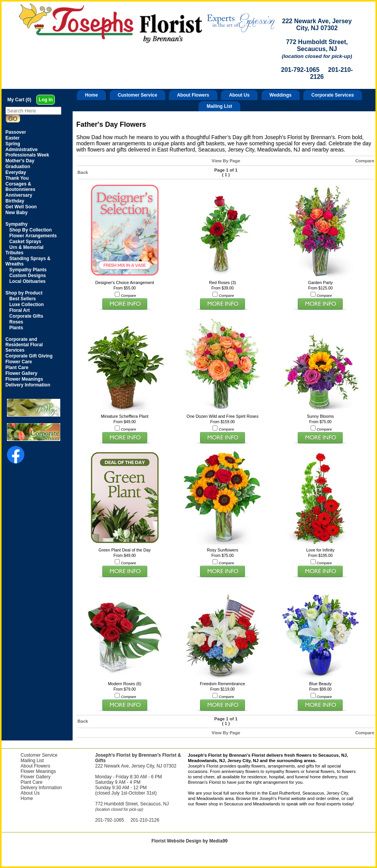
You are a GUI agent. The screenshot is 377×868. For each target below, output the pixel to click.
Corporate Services (333, 95)
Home (91, 95)
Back (83, 172)
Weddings (281, 95)
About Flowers (193, 95)
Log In (46, 100)
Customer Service (138, 95)
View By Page (226, 161)
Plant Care (31, 782)
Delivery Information (41, 788)
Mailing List (219, 106)
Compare (365, 161)
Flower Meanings (38, 771)
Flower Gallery (35, 777)
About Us (239, 95)
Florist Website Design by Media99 (189, 841)
